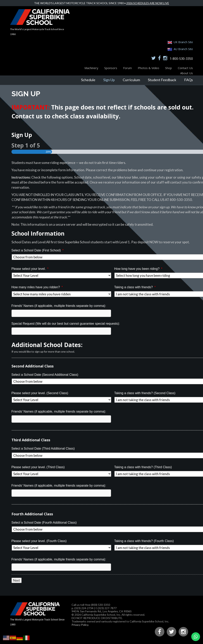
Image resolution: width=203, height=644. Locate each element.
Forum (127, 68)
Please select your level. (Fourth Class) (39, 541)
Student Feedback (162, 80)
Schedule (88, 80)
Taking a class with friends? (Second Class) (145, 393)
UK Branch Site (183, 42)
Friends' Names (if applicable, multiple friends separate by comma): (59, 306)
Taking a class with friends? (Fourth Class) (144, 541)
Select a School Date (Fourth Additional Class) (44, 523)
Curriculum (131, 80)
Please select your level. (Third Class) (38, 467)
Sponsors (111, 68)
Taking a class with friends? (135, 287)
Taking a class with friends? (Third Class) (143, 467)
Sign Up (109, 80)
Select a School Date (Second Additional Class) (45, 375)
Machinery (91, 68)
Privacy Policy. (80, 625)
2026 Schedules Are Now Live (148, 3)
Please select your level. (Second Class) (40, 393)
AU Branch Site (183, 49)
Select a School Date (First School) (38, 250)
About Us (187, 73)
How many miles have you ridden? (37, 287)
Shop (169, 68)
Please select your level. (30, 269)
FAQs (189, 80)
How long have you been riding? (138, 269)
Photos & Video (148, 68)
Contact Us (185, 68)
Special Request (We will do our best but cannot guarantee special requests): (66, 324)
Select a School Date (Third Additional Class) (43, 449)
